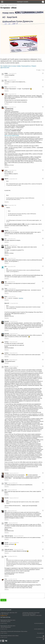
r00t (6, 258)
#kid (6, 266)
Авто (6, 80)
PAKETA (6, 179)
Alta (6, 556)
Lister (6, 94)
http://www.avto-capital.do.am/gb (12, 135)
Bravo (6, 87)
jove (6, 239)
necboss (7, 342)
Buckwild (7, 321)
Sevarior (7, 473)
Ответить (7, 77)
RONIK (6, 73)
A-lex (6, 579)
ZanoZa (6, 543)
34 (43, 70)
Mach (6, 5)
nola (6, 282)
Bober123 (7, 303)
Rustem (6, 366)
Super (6, 288)
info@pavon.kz (4, 615)
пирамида (21, 298)
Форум (2, 5)
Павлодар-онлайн (22, 2)
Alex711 (6, 245)
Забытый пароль (9, 536)
